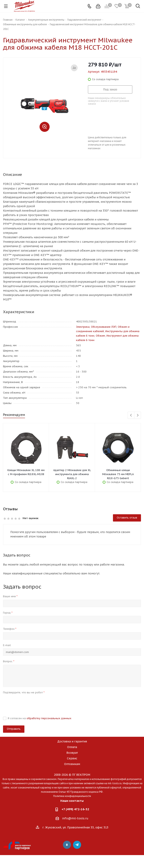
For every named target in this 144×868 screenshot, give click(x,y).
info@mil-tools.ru (75, 819)
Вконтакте (67, 845)
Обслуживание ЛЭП (104, 327)
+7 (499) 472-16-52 (75, 809)
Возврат (72, 753)
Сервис (72, 758)
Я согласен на (40, 718)
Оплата (72, 747)
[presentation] (34, 703)
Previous (131, 415)
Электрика (83, 327)
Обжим (100, 336)
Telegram (77, 845)
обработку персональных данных (49, 718)
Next (138, 415)
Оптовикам (72, 764)
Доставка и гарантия (72, 741)
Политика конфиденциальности (72, 796)
